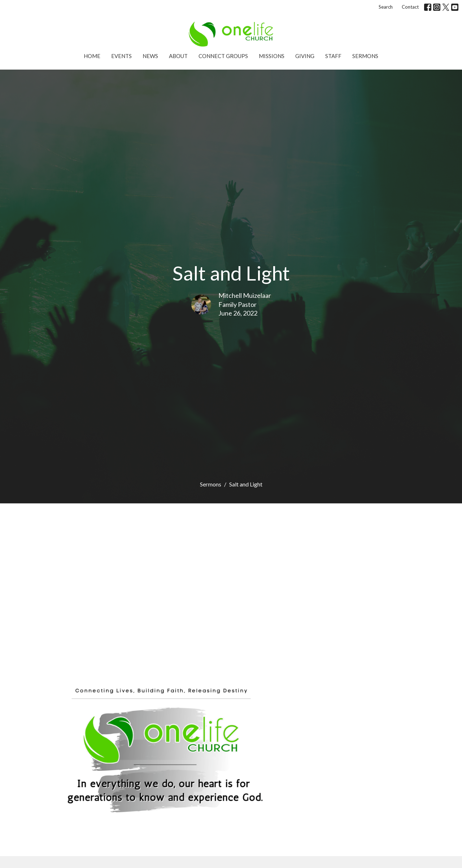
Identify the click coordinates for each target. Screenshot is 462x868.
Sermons (365, 56)
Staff (333, 56)
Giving (305, 56)
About (178, 56)
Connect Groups (223, 56)
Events (121, 56)
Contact (410, 7)
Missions (272, 56)
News (150, 56)
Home (92, 56)
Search (386, 7)
